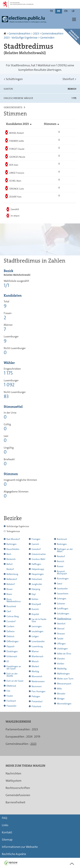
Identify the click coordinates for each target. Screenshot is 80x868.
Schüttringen (13, 79)
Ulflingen (61, 644)
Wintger (61, 699)
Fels (8, 691)
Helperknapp (38, 569)
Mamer (35, 651)
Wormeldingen (64, 704)
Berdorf (10, 569)
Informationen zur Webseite (20, 847)
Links (5, 825)
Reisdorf (61, 556)
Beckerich (11, 559)
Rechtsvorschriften (18, 788)
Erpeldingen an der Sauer (14, 668)
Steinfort (69, 79)
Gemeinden (47, 38)
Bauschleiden (13, 549)
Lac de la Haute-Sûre (39, 620)
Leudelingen (37, 631)
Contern (10, 626)
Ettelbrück (11, 686)
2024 (29, 737)
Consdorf (11, 621)
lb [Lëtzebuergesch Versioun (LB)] (73, 11)
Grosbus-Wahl (38, 559)
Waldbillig (62, 669)
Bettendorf (12, 579)
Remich (61, 561)
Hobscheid (37, 579)
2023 (36, 34)
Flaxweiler (11, 706)
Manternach (37, 656)
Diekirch (10, 636)
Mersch (35, 661)
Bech (9, 554)
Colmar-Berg (13, 616)
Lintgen (35, 636)
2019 (37, 737)
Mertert (35, 666)
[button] (74, 19)
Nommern (37, 686)
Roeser (60, 566)
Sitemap (7, 840)
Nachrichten (13, 773)
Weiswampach (64, 684)
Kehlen (35, 599)
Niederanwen (38, 681)
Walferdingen (63, 674)
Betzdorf (11, 584)
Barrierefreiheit (15, 802)
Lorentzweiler (38, 641)
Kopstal (35, 614)
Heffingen (36, 564)
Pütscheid (36, 706)
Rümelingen (63, 579)
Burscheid (11, 606)
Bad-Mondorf (13, 539)
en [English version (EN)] (66, 11)
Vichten (61, 664)
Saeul (60, 584)
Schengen (62, 599)
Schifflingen (63, 609)
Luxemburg (37, 646)
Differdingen (13, 641)
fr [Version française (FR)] (51, 11)
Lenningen (37, 626)
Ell (8, 661)
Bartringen (12, 544)
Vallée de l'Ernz (64, 654)
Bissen (10, 589)
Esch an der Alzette (12, 675)
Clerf (9, 611)
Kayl (34, 594)
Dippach (11, 646)
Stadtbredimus (64, 619)
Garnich (35, 544)
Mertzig (35, 671)
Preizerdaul (37, 701)
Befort (9, 564)
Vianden (61, 659)
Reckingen (62, 544)
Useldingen (62, 649)
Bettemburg (12, 574)
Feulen (10, 696)
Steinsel (61, 629)
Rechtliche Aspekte (14, 854)
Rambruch (62, 539)
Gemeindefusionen (18, 795)
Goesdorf (36, 549)
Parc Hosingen (39, 691)
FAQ (4, 818)
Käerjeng (36, 589)
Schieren (61, 604)
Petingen (36, 696)
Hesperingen (38, 574)
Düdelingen (12, 651)
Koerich (35, 609)
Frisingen (36, 539)
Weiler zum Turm (65, 679)
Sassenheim (63, 594)
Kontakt (7, 832)
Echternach (12, 656)
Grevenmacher (39, 554)
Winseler (61, 694)
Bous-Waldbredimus (14, 600)
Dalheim (11, 631)
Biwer (9, 594)
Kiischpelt (36, 604)
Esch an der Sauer (15, 681)
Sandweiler (62, 589)
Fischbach (11, 701)
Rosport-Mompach (62, 572)
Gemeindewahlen (20, 34)
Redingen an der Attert (65, 550)
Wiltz (59, 689)
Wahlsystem (13, 781)
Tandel (60, 639)
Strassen (61, 634)
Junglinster (37, 584)
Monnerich (37, 676)
